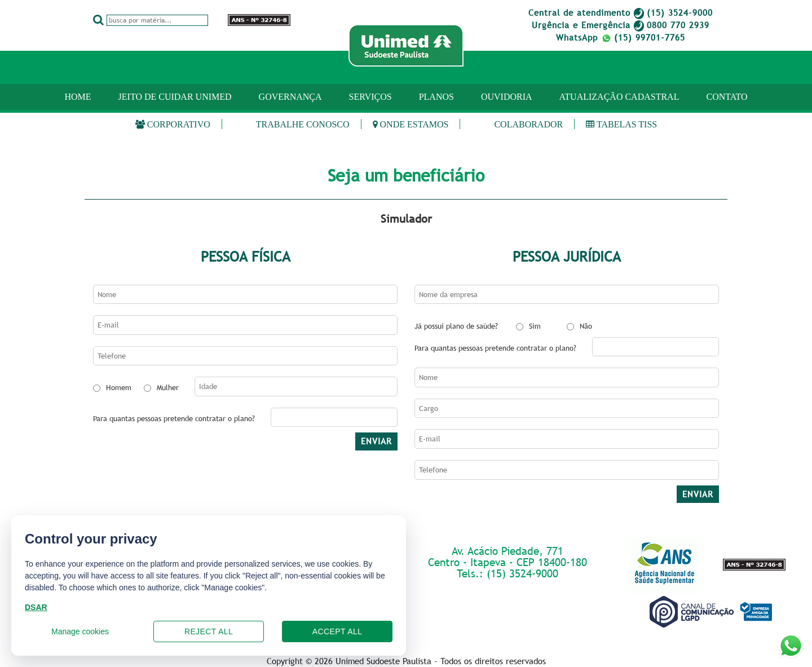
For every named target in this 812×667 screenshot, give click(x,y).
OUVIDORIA (507, 97)
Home (78, 97)
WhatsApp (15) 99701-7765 (621, 37)
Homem (119, 387)
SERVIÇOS (370, 97)
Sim (535, 326)
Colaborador (528, 124)
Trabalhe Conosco (303, 124)
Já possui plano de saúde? (456, 326)
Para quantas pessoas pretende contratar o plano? (174, 418)
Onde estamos (411, 124)
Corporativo (173, 124)
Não (586, 326)
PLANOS (436, 97)
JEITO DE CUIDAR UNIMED (175, 97)
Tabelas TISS (621, 124)
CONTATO (727, 97)
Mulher (168, 387)
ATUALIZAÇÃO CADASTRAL (619, 97)
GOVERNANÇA (290, 97)
